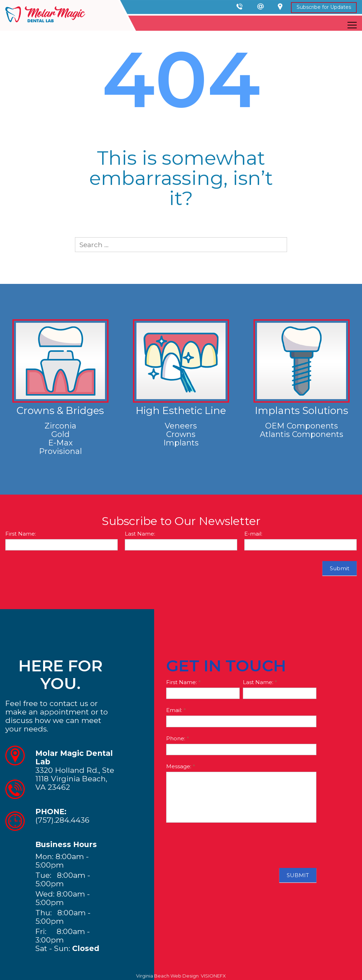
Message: (181, 766)
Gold (60, 434)
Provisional (60, 451)
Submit (340, 568)
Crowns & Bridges (60, 410)
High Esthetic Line (181, 410)
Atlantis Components (302, 434)
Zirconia (60, 426)
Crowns (181, 434)
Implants (181, 443)
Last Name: (140, 534)
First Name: (21, 534)
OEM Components (302, 426)
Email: (176, 710)
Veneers (181, 426)
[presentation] (220, 844)
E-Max (60, 443)
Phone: (178, 738)
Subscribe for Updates (324, 7)
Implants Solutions (302, 410)
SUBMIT (298, 875)
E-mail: (253, 534)
